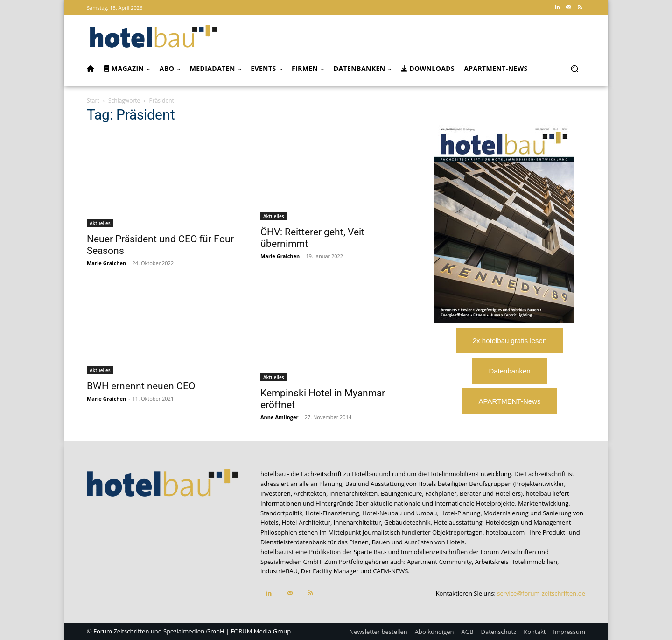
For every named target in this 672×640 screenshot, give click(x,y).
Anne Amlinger (279, 417)
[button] (574, 69)
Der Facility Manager (330, 571)
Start (93, 101)
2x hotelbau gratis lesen (510, 341)
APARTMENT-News (510, 401)
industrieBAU (279, 571)
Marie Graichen (106, 263)
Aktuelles (100, 223)
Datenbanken (509, 371)
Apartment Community (439, 562)
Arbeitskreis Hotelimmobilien (516, 562)
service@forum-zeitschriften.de (541, 593)
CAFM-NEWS (390, 571)
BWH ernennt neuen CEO (141, 386)
